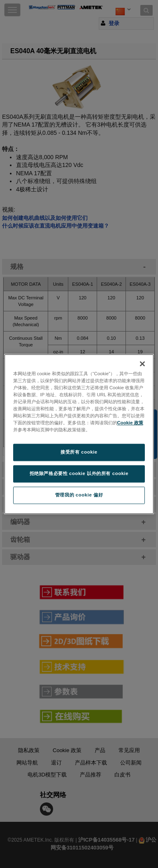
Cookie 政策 (130, 423)
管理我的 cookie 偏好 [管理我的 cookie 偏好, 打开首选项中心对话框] (79, 495)
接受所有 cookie (79, 452)
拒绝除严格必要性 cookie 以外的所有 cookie (79, 473)
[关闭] (142, 364)
